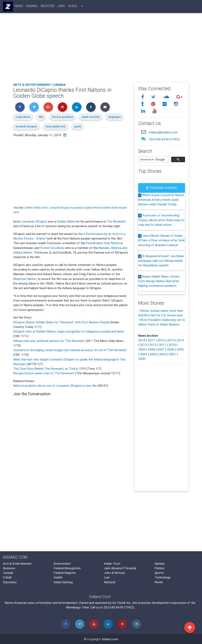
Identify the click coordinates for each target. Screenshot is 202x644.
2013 (143, 345)
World (159, 582)
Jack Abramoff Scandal (120, 568)
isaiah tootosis (91, 117)
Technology (162, 577)
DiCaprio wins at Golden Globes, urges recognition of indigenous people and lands (69, 331)
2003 (153, 354)
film (41, 117)
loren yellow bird (55, 126)
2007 (161, 349)
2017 (151, 340)
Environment (62, 563)
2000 (142, 359)
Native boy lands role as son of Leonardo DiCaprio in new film (55, 385)
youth (78, 126)
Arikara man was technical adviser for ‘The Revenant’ (49, 341)
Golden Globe (66, 221)
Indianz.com (110, 639)
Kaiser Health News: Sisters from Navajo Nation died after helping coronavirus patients (159, 281)
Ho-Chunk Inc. (122, 603)
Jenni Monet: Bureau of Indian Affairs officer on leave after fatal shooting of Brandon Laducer (161, 240)
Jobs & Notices (114, 573)
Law (107, 577)
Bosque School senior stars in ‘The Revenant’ (44, 373)
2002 (163, 354)
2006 (171, 349)
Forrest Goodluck (52, 248)
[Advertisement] (101, 50)
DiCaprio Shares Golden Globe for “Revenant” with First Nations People (62, 322)
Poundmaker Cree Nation (103, 243)
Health (58, 577)
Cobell (7, 577)
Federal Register (65, 573)
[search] (153, 160)
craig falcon (23, 117)
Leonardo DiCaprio (34, 221)
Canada (59, 85)
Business (9, 568)
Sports (159, 573)
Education (10, 582)
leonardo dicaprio (26, 126)
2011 (163, 345)
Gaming (32, 7)
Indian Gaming (63, 582)
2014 (180, 340)
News (19, 7)
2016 (161, 340)
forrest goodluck (62, 117)
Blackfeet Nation (25, 279)
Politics (160, 568)
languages (115, 117)
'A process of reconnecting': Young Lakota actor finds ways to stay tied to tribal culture (161, 220)
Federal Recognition (67, 568)
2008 (151, 349)
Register (48, 7)
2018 (142, 340)
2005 (180, 349)
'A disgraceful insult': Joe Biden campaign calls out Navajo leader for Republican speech (161, 261)
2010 (172, 345)
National (110, 582)
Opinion (160, 563)
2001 (172, 354)
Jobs (61, 7)
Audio (73, 7)
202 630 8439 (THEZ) (164, 139)
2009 (142, 349)
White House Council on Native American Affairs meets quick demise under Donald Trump (161, 200)
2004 (143, 354)
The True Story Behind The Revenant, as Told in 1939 (50, 368)
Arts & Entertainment (32, 85)
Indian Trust (112, 563)
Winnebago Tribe (77, 607)
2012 (153, 345)
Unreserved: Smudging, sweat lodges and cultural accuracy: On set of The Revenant (70, 350)
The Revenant (116, 221)
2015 (171, 340)
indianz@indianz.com (163, 132)
